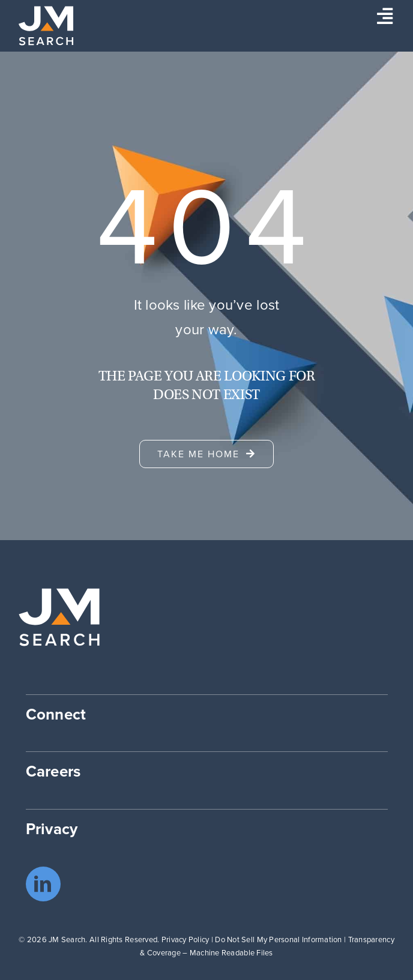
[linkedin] (43, 884)
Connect (56, 714)
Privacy (52, 829)
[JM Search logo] (46, 11)
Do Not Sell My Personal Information (278, 939)
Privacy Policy (185, 939)
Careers (53, 771)
